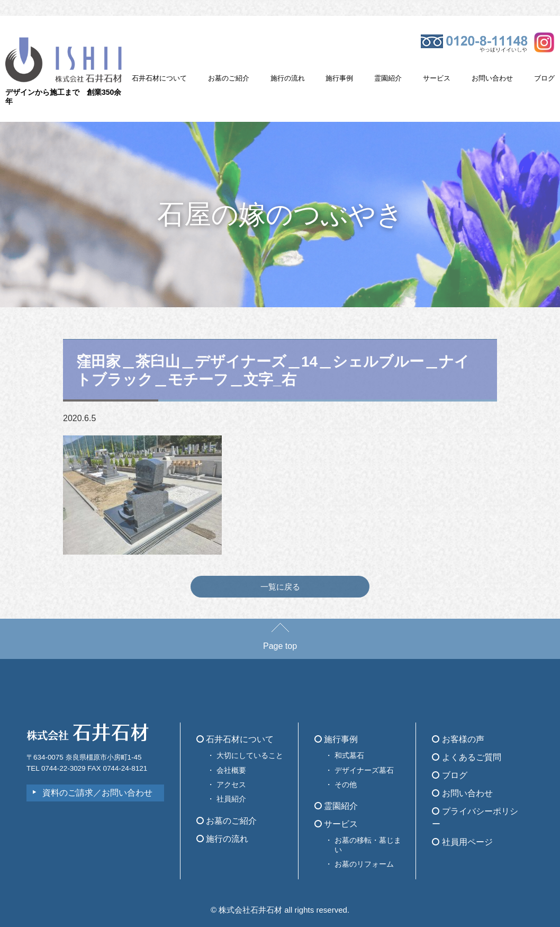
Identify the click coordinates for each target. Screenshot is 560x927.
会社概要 (231, 770)
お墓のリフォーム (364, 864)
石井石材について (159, 78)
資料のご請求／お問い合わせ (97, 793)
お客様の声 (458, 739)
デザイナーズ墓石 (364, 770)
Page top (280, 641)
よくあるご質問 (466, 757)
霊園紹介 (388, 78)
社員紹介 (231, 799)
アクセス (231, 785)
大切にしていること (250, 755)
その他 (346, 785)
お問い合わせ (492, 78)
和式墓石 (349, 755)
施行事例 (339, 78)
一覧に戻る (280, 587)
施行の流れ (288, 78)
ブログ (544, 78)
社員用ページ (462, 842)
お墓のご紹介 (229, 78)
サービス (437, 78)
